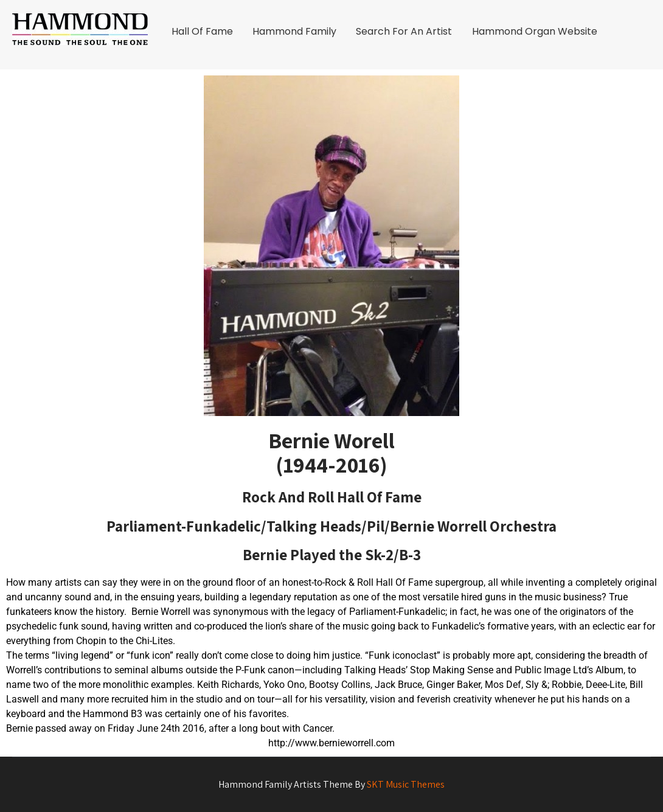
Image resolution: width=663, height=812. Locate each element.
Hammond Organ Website (535, 31)
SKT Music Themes (406, 784)
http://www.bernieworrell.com (331, 743)
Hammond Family (294, 31)
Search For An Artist (404, 31)
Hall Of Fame (202, 31)
